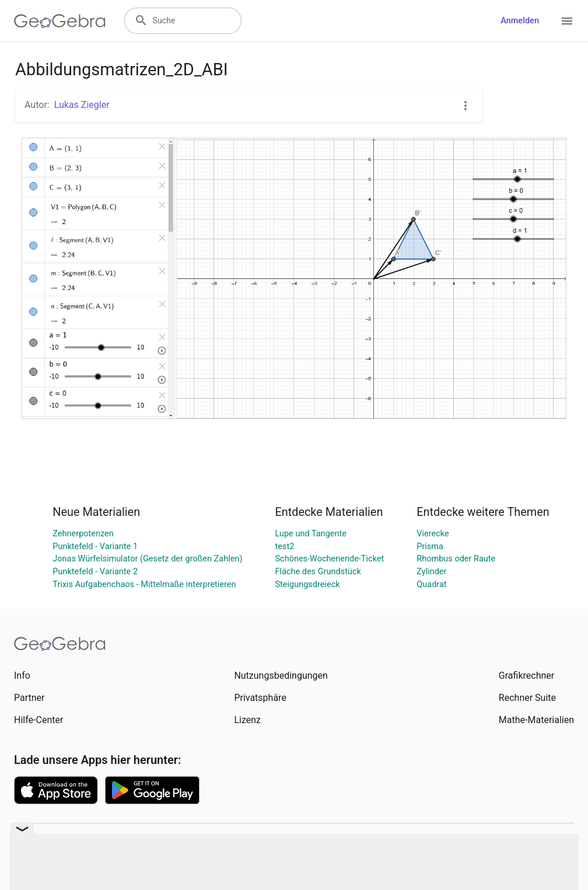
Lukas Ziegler (82, 105)
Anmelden (520, 21)
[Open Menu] (567, 21)
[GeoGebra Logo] (60, 21)
